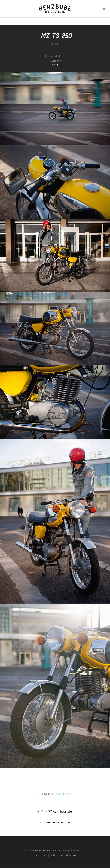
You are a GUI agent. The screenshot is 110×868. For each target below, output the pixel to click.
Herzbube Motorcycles (48, 850)
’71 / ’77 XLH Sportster (55, 811)
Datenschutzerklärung (63, 855)
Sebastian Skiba (63, 794)
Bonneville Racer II (55, 822)
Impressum (41, 855)
